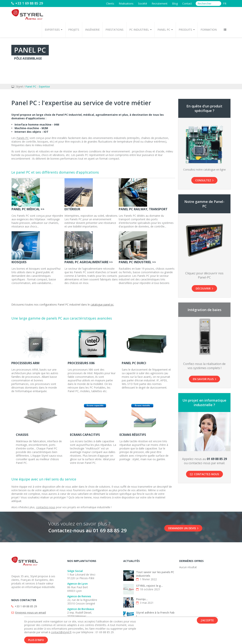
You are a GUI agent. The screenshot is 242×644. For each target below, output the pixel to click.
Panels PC (23, 138)
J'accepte (207, 620)
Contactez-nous (204, 474)
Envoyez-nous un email (31, 613)
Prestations (114, 30)
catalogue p (98, 305)
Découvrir (204, 288)
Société (143, 3)
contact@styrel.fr (61, 632)
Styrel (19, 87)
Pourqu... (142, 599)
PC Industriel (140, 30)
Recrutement (160, 3)
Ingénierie (92, 30)
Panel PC (165, 30)
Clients (110, 3)
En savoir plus (204, 379)
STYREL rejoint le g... (150, 586)
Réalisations (126, 3)
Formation (209, 30)
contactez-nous (46, 507)
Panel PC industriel (69, 305)
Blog (175, 3)
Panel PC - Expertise (38, 87)
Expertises (54, 30)
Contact (187, 3)
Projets (74, 30)
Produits (187, 30)
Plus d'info (36, 640)
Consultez (204, 180)
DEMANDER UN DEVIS (183, 528)
